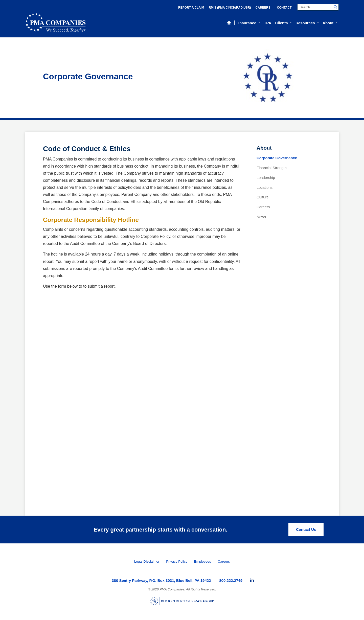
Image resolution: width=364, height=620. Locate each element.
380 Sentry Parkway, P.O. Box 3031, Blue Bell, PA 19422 (161, 580)
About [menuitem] (328, 23)
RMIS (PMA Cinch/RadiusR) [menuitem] (230, 8)
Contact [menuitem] (284, 8)
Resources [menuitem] (305, 23)
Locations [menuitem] (265, 188)
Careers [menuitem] (263, 8)
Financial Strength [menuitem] (272, 168)
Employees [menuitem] (203, 561)
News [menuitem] (261, 217)
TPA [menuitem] (268, 23)
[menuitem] (252, 580)
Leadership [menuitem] (266, 178)
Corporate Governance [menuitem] (277, 158)
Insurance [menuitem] (247, 23)
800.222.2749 (231, 580)
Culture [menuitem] (263, 197)
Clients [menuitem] (281, 23)
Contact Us (306, 529)
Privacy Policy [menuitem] (177, 561)
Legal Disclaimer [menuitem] (147, 561)
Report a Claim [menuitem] (191, 8)
